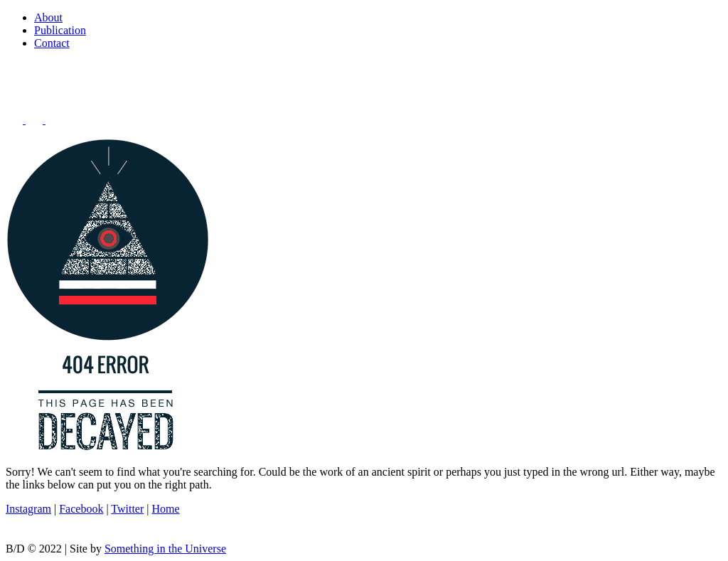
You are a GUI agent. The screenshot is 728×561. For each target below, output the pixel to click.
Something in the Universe (165, 549)
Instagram (28, 509)
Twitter (127, 509)
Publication (60, 30)
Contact (52, 43)
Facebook (81, 509)
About (48, 17)
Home (166, 509)
